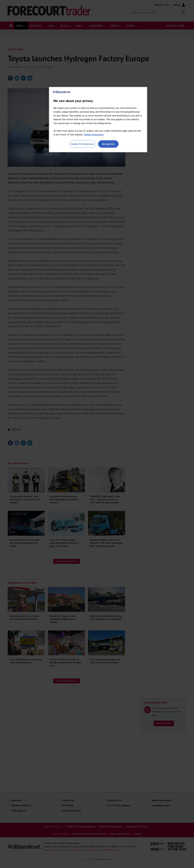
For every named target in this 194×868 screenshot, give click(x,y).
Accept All (108, 144)
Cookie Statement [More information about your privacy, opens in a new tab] (94, 134)
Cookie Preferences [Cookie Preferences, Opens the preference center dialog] (82, 144)
